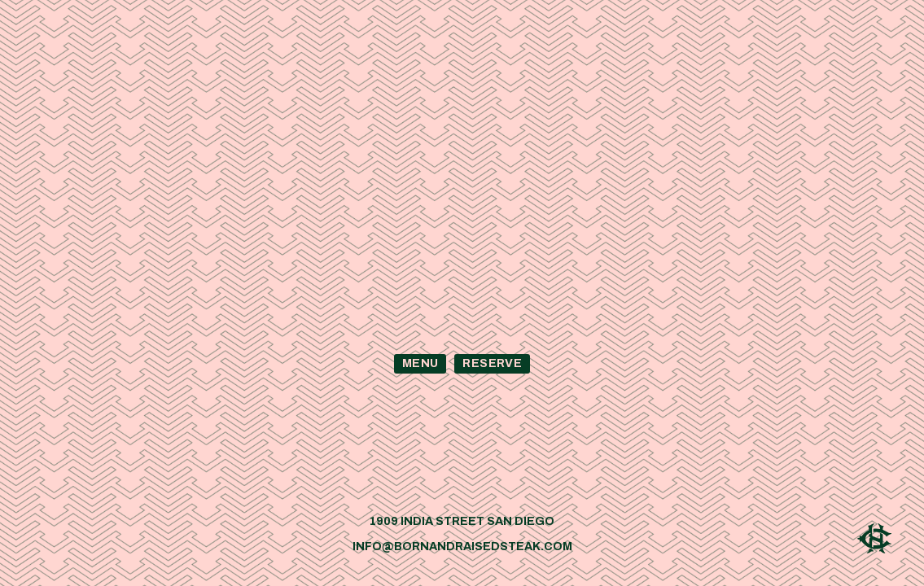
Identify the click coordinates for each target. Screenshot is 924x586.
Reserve (492, 363)
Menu (420, 363)
